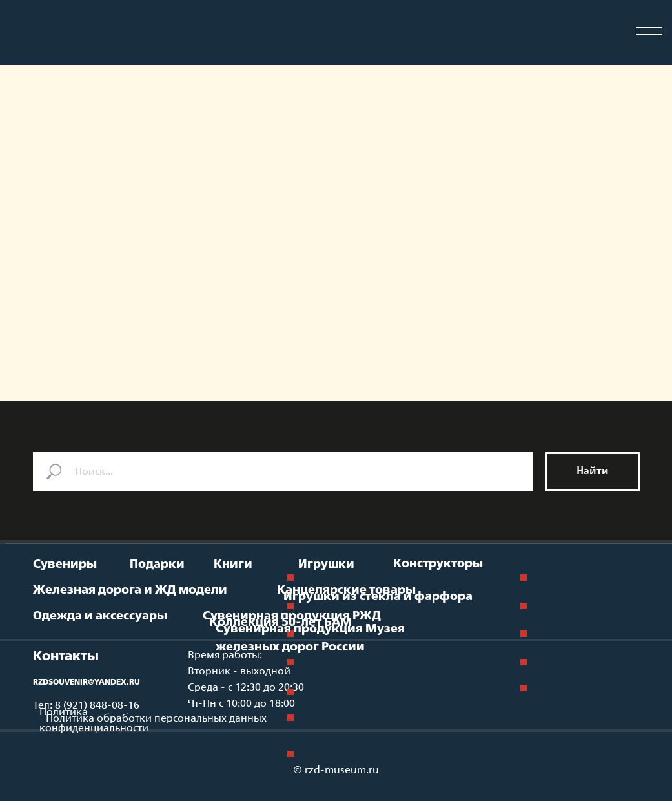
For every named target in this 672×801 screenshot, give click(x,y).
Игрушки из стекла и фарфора (378, 597)
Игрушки (326, 565)
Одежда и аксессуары (100, 616)
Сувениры (65, 565)
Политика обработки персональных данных (156, 719)
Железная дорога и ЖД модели (130, 590)
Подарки (157, 565)
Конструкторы (438, 564)
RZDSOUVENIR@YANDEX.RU (87, 683)
